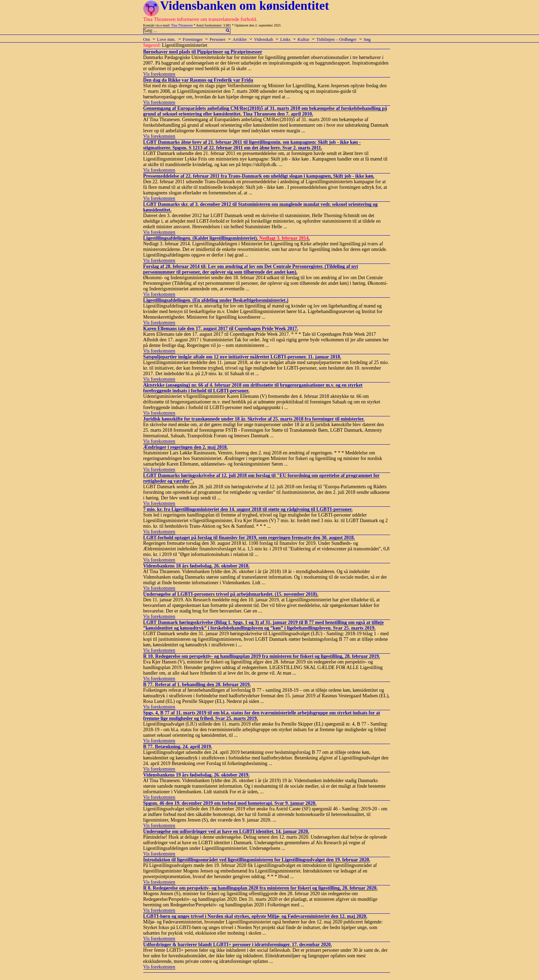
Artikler (243, 39)
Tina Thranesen (182, 25)
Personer (221, 39)
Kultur (306, 39)
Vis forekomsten (159, 74)
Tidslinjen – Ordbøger (340, 39)
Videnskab (266, 39)
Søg (367, 39)
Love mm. (169, 39)
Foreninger (196, 39)
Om (150, 39)
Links (288, 39)
